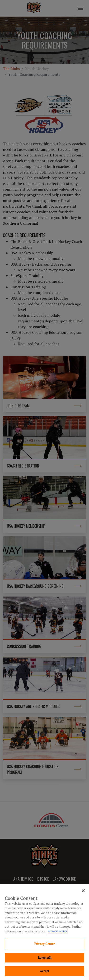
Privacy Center (44, 944)
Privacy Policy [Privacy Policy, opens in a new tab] (57, 931)
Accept (45, 971)
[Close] (83, 891)
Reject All (44, 958)
